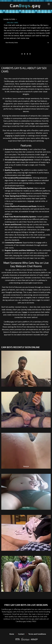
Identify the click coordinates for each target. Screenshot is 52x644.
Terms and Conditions (37, 634)
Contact (21, 634)
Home (12, 634)
